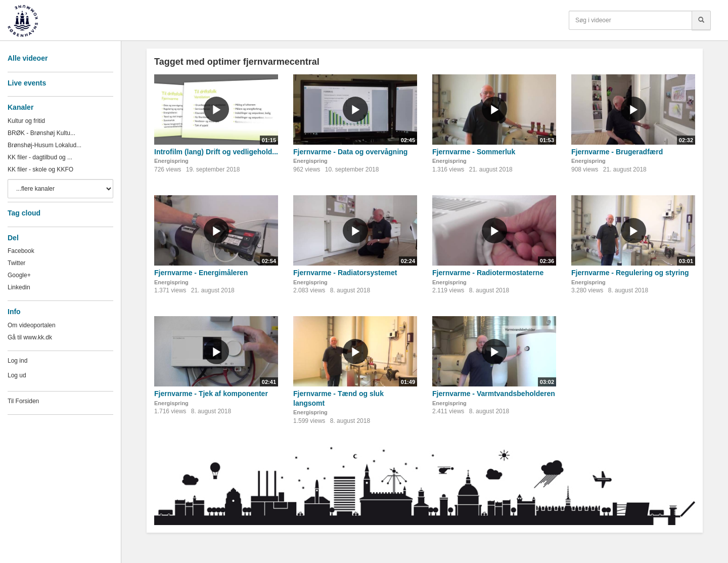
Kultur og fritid (26, 121)
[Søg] (701, 20)
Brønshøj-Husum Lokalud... (44, 145)
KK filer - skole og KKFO (40, 169)
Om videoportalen (32, 325)
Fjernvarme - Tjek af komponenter (211, 394)
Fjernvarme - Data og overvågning (350, 152)
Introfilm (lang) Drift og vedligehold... (216, 152)
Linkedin (19, 287)
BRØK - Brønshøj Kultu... (41, 133)
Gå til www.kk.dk (30, 337)
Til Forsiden (23, 401)
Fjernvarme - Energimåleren (201, 273)
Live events (27, 83)
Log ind (17, 361)
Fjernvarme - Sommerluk (474, 152)
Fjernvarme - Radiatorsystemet (345, 273)
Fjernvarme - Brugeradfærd (617, 152)
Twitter (16, 263)
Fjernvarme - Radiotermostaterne (488, 273)
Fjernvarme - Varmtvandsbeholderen (494, 394)
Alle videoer (28, 58)
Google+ (19, 275)
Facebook (21, 251)
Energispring (171, 161)
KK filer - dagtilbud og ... (40, 157)
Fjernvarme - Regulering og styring (630, 273)
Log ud (17, 375)
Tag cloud (24, 213)
